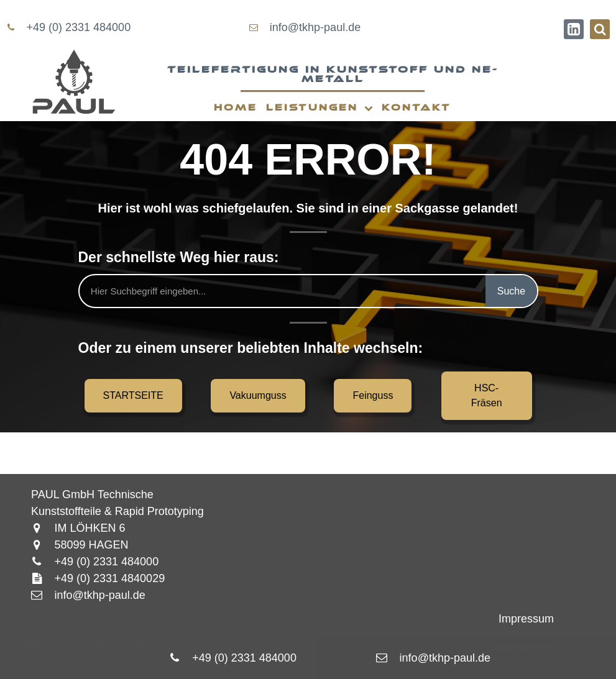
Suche (511, 291)
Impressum (526, 619)
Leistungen (319, 108)
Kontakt (416, 108)
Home (236, 108)
